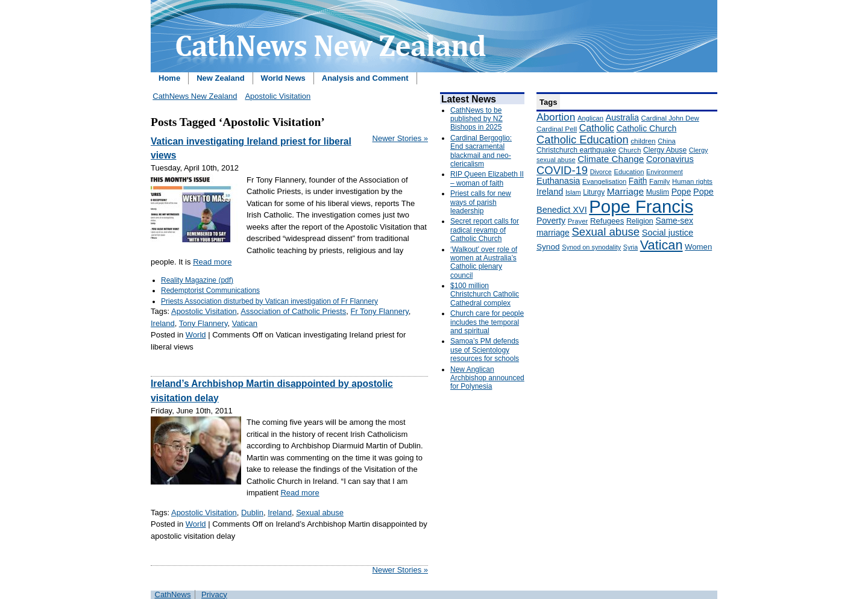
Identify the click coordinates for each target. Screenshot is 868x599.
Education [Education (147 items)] (629, 172)
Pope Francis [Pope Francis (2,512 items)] (641, 206)
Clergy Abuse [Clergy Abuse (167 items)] (665, 150)
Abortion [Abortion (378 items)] (556, 117)
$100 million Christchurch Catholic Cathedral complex (485, 294)
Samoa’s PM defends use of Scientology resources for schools (485, 350)
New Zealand (220, 78)
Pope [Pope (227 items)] (681, 192)
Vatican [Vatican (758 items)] (662, 245)
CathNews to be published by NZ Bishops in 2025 (476, 119)
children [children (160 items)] (643, 141)
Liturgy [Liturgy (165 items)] (594, 192)
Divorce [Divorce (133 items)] (601, 172)
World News (283, 78)
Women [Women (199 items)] (698, 247)
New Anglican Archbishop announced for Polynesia (487, 378)
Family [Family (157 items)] (659, 181)
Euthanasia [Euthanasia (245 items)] (558, 181)
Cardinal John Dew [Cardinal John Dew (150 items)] (670, 118)
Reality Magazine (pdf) (197, 280)
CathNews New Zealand (195, 96)
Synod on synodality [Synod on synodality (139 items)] (591, 247)
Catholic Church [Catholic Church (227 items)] (646, 128)
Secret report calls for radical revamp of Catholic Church (485, 230)
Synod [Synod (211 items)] (548, 247)
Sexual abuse (320, 513)
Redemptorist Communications (210, 290)
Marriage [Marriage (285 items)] (625, 191)
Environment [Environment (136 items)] (665, 172)
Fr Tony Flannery (379, 311)
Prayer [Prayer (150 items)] (578, 221)
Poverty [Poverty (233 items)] (551, 221)
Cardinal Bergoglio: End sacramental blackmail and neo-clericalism (481, 151)
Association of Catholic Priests (293, 311)
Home (169, 78)
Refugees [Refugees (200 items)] (607, 221)
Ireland (163, 323)
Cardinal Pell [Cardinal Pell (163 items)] (557, 129)
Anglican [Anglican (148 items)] (590, 118)
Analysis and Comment (365, 78)
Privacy (214, 594)
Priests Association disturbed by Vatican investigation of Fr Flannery (269, 301)
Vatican (245, 323)
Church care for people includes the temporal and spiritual (487, 322)
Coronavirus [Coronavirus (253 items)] (670, 159)
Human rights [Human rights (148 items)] (692, 181)
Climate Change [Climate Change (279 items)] (611, 159)
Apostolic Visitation (278, 96)
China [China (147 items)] (666, 141)
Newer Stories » (400, 138)
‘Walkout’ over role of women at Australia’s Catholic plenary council (484, 262)
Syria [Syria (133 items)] (631, 247)
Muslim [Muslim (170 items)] (658, 192)
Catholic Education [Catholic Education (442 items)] (583, 140)
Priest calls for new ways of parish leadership (481, 202)
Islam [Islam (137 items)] (573, 192)
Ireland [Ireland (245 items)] (550, 192)
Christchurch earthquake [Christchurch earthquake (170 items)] (576, 150)
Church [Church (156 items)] (630, 150)
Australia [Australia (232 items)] (622, 118)
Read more (212, 262)
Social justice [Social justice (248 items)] (668, 233)
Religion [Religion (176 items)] (640, 221)
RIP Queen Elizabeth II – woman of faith (487, 178)
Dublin (252, 513)
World (196, 335)
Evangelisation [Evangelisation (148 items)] (604, 181)
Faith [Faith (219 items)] (638, 181)
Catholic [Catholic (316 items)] (597, 128)
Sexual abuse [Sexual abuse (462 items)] (605, 232)
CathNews (173, 594)
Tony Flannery (203, 323)
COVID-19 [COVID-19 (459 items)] (562, 170)
